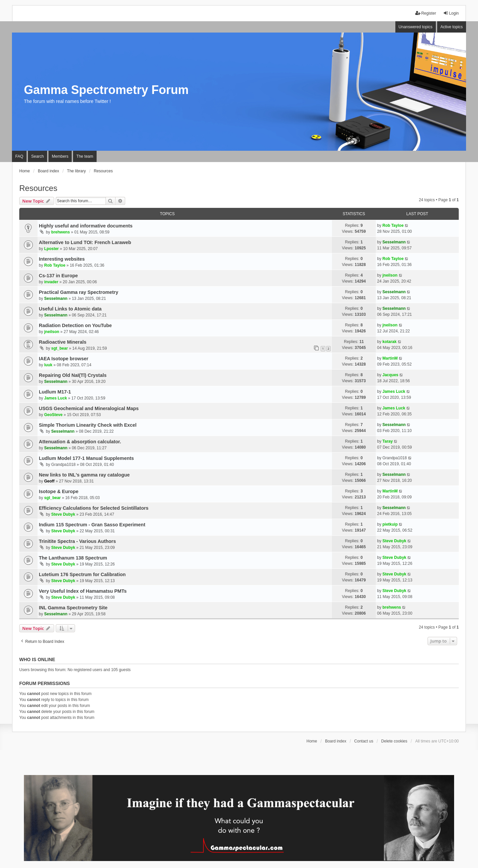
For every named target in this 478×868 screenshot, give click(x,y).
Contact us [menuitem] (364, 741)
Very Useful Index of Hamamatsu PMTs (83, 591)
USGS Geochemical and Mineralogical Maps (89, 408)
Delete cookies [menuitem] (394, 741)
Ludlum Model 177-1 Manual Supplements (86, 458)
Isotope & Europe (59, 491)
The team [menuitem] (85, 156)
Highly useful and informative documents (86, 226)
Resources (38, 188)
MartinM (390, 358)
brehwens (60, 232)
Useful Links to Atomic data (70, 309)
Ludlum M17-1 (55, 392)
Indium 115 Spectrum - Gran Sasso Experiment (92, 525)
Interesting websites (62, 259)
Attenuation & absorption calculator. (80, 442)
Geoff (49, 481)
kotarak (390, 342)
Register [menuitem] (426, 13)
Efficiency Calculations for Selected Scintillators (94, 508)
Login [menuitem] (451, 13)
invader (51, 282)
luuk (48, 365)
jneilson (390, 275)
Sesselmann (394, 242)
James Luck (56, 398)
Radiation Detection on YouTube (75, 325)
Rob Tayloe (393, 225)
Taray (388, 441)
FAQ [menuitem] (19, 156)
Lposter (51, 249)
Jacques (390, 375)
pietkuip (390, 524)
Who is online (37, 659)
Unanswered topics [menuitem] (416, 27)
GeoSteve (53, 415)
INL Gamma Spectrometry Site (73, 608)
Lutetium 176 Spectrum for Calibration (82, 574)
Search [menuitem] (38, 156)
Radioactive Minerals (63, 342)
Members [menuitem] (60, 156)
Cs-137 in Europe (58, 276)
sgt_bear (59, 348)
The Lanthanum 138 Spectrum (73, 558)
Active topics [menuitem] (452, 27)
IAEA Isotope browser (64, 359)
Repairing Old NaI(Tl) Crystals (73, 375)
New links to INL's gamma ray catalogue (84, 475)
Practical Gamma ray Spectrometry (79, 292)
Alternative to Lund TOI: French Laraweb (85, 242)
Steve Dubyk (63, 514)
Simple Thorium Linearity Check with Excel (88, 425)
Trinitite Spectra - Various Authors (77, 541)
